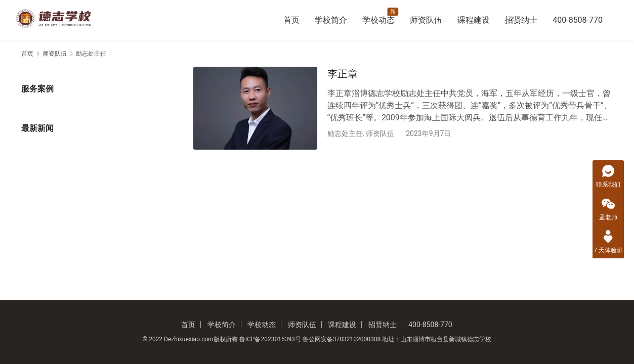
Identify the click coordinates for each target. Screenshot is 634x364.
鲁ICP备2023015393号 (270, 339)
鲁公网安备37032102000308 (342, 339)
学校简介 (331, 20)
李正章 (343, 74)
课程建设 (474, 20)
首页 (291, 20)
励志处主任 (345, 133)
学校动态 (378, 20)
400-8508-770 (578, 20)
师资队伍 (426, 20)
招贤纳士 (521, 20)
